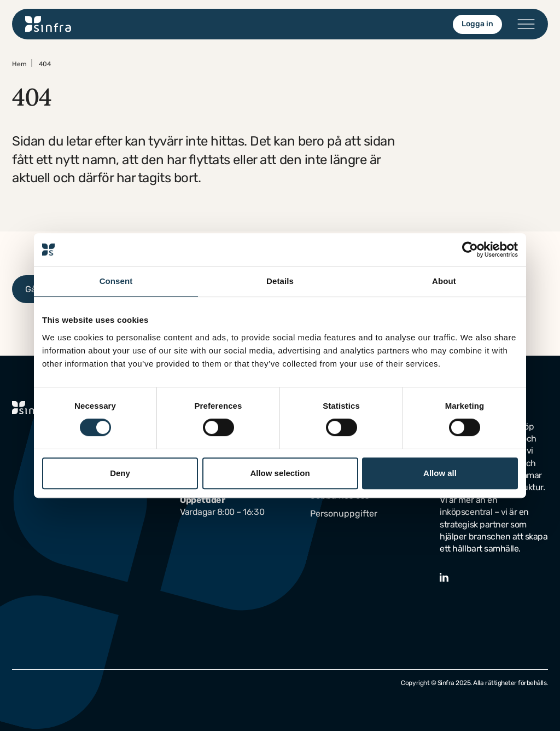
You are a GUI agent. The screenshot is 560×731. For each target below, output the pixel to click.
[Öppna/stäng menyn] (526, 24)
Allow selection (280, 473)
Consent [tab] (116, 281)
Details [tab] (280, 281)
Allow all (440, 473)
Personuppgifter (344, 514)
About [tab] (444, 281)
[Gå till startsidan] (48, 24)
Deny (120, 473)
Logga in (477, 24)
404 (45, 64)
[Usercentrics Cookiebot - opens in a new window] (470, 250)
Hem (19, 64)
